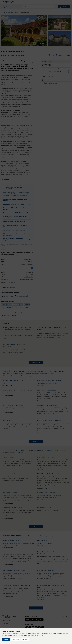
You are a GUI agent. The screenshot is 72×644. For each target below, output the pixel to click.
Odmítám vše (16, 639)
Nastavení (25, 639)
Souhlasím (6, 639)
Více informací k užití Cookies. (35, 635)
